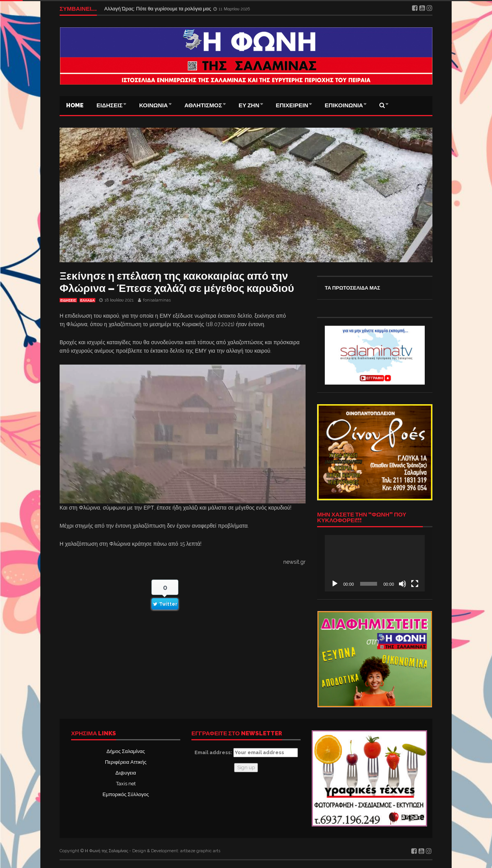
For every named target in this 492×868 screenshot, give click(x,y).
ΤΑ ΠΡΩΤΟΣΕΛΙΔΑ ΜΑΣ (352, 288)
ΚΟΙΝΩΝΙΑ (154, 105)
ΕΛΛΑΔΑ (87, 300)
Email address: (246, 753)
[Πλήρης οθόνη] (415, 584)
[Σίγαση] (402, 584)
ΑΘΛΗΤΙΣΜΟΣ (203, 105)
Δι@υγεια (125, 773)
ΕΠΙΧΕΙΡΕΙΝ (292, 105)
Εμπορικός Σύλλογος (126, 794)
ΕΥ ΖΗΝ (249, 105)
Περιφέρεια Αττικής (126, 762)
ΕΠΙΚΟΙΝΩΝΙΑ (344, 105)
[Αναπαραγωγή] (335, 584)
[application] (375, 563)
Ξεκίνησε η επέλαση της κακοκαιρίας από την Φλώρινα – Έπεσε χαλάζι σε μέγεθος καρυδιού (177, 282)
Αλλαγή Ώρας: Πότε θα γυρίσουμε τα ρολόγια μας (158, 9)
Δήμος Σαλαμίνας (126, 751)
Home (75, 105)
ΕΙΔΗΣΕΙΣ (110, 105)
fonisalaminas (157, 300)
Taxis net (126, 784)
